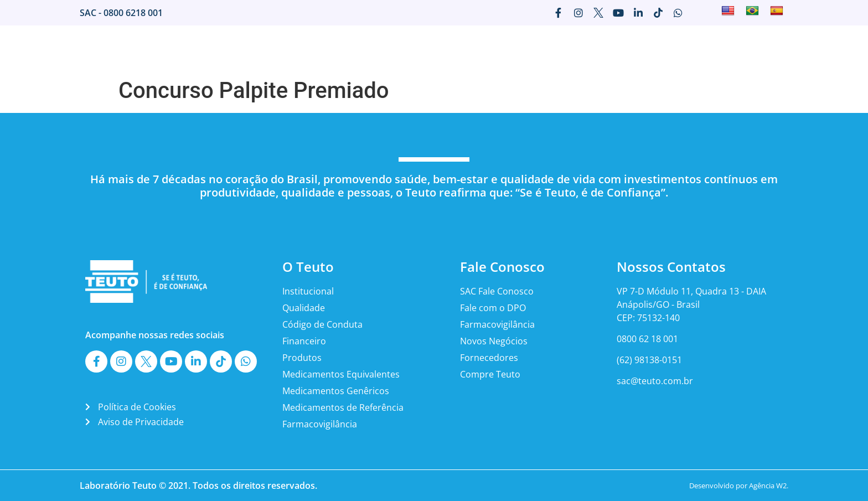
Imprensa (489, 49)
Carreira (596, 49)
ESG (771, 49)
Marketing (544, 49)
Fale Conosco (654, 49)
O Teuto (387, 49)
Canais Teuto (722, 49)
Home (344, 49)
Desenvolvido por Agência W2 (738, 485)
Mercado (436, 49)
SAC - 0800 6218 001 (121, 13)
